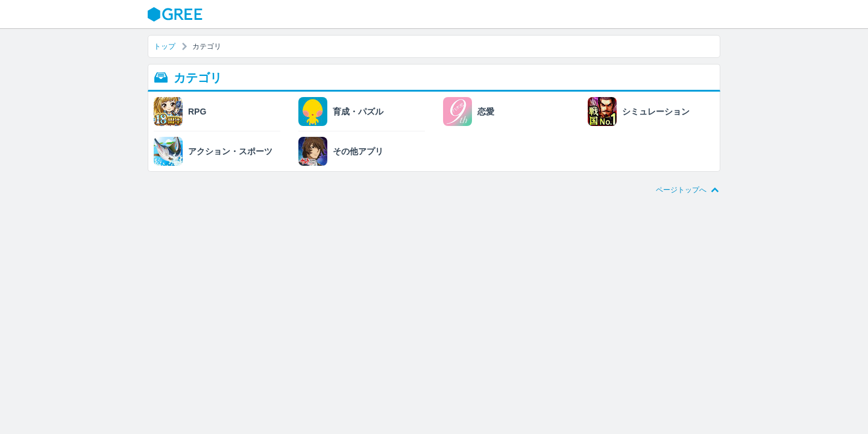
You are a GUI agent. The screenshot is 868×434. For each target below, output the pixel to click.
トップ (165, 46)
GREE (177, 14)
